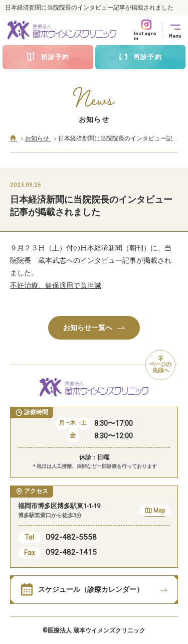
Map (155, 512)
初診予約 (48, 57)
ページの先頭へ (160, 365)
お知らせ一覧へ (94, 328)
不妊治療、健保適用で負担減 (56, 285)
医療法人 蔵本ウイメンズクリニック (97, 630)
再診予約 (140, 57)
